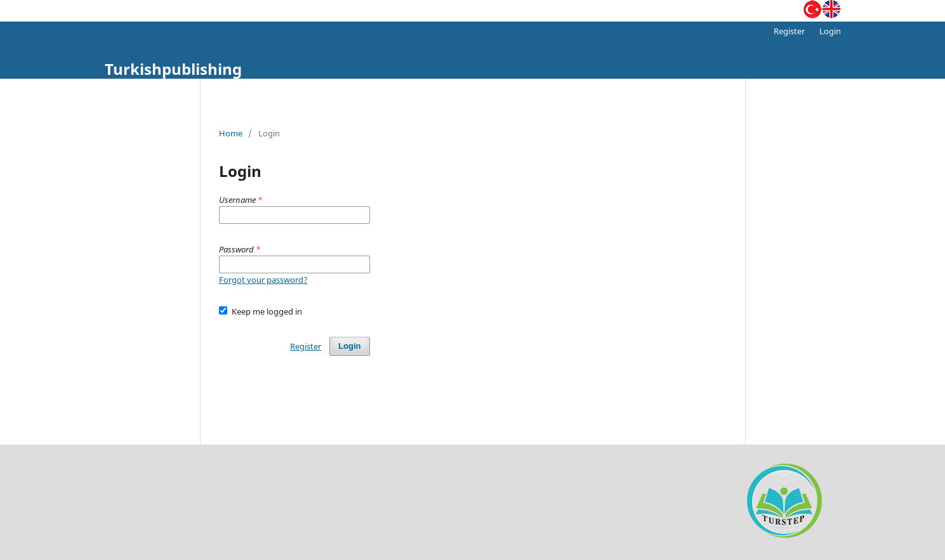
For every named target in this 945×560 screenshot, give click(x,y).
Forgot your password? (263, 280)
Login (830, 31)
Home (231, 133)
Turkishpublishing (173, 69)
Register (789, 31)
